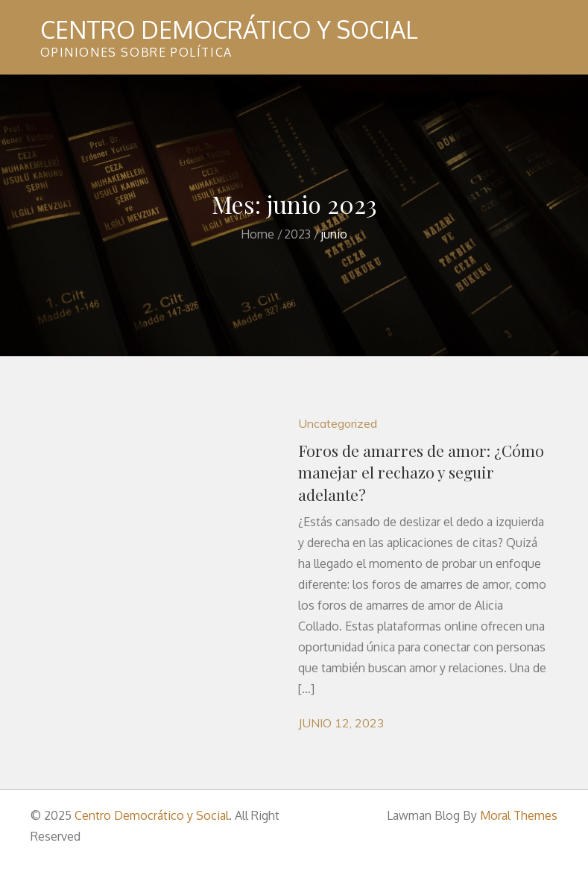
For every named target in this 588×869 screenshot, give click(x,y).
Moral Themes (519, 815)
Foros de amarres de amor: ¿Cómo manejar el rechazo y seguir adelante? (421, 472)
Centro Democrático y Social (229, 29)
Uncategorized (338, 423)
